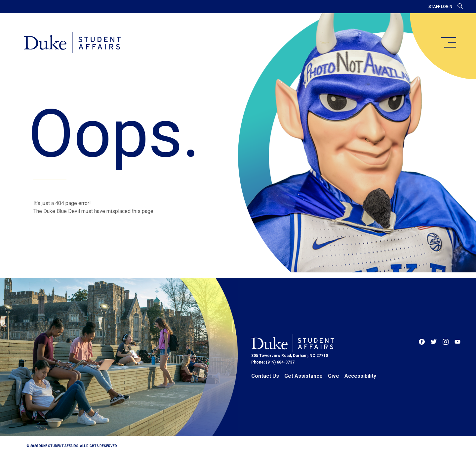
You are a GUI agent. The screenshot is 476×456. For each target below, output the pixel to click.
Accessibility (360, 376)
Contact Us (265, 376)
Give (334, 376)
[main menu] (448, 42)
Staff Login (440, 7)
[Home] (72, 43)
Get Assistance (303, 376)
